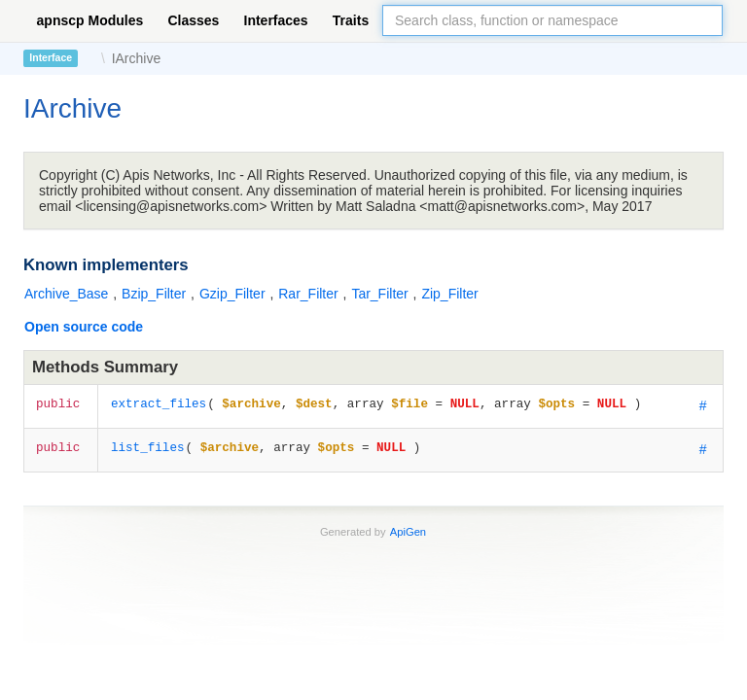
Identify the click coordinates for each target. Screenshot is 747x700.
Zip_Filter (449, 294)
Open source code (84, 327)
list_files (148, 447)
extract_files (159, 403)
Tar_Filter (381, 294)
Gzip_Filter (234, 294)
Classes (193, 20)
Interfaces (276, 20)
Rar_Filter (310, 294)
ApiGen (408, 532)
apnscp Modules (90, 20)
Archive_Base (68, 294)
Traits (351, 20)
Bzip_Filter (156, 294)
